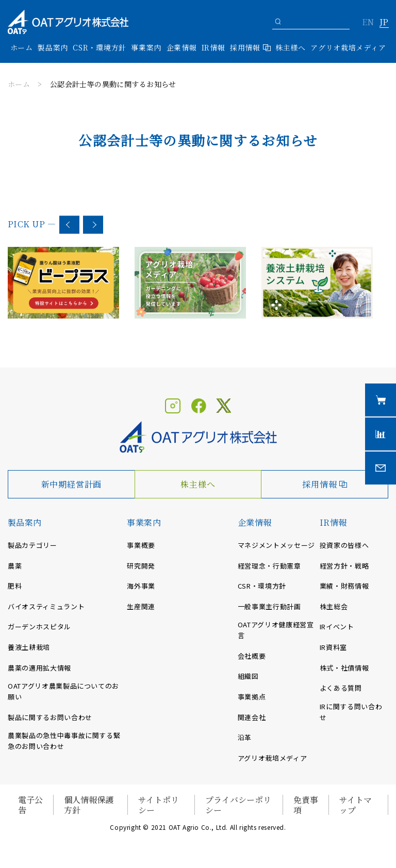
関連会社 (252, 717)
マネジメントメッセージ (276, 545)
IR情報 (333, 522)
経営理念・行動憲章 (269, 566)
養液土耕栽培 (29, 647)
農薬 (15, 566)
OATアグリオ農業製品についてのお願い (63, 691)
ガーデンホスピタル (39, 627)
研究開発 (141, 566)
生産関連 (141, 606)
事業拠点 (252, 697)
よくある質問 (341, 688)
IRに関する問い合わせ (351, 712)
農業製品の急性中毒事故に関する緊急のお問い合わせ (64, 741)
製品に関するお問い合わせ (50, 717)
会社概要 (252, 656)
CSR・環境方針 (100, 47)
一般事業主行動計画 (269, 606)
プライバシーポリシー (238, 805)
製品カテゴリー (32, 545)
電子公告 (30, 805)
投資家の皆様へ (344, 545)
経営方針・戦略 (344, 566)
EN (368, 23)
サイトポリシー (159, 805)
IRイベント (337, 627)
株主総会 (334, 606)
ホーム (22, 47)
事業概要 (141, 545)
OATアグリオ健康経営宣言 (276, 630)
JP (384, 23)
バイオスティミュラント (46, 606)
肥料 (15, 586)
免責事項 (306, 805)
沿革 (245, 737)
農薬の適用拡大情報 (39, 668)
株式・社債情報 (344, 668)
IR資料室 (333, 647)
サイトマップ (356, 805)
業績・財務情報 (344, 586)
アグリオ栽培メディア (348, 47)
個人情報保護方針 (89, 805)
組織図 (248, 676)
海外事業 (141, 586)
